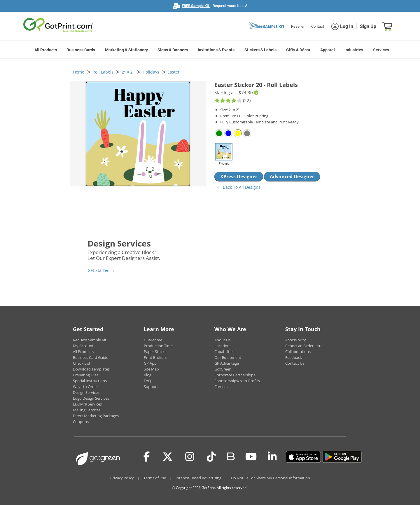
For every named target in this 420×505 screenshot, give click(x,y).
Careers (221, 387)
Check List (82, 363)
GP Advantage (227, 363)
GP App (150, 363)
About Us (222, 340)
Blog (148, 375)
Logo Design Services (91, 398)
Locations (223, 346)
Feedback (294, 357)
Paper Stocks (155, 352)
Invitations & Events (216, 50)
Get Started (99, 270)
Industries (354, 50)
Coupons (81, 422)
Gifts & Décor (298, 50)
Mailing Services (87, 410)
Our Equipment (228, 357)
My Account (83, 346)
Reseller (298, 26)
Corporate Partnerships (235, 375)
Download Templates (91, 369)
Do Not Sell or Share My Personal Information (271, 478)
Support (151, 387)
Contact (318, 26)
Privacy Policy (122, 478)
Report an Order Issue (304, 346)
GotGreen (223, 369)
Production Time (158, 346)
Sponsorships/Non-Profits (237, 381)
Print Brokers (155, 357)
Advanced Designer (292, 177)
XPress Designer (239, 177)
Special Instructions (90, 381)
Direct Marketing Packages (96, 416)
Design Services (86, 392)
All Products (46, 50)
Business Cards (81, 50)
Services (381, 50)
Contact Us (295, 363)
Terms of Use (155, 478)
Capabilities (224, 352)
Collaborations (298, 352)
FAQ (147, 381)
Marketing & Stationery (126, 50)
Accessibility (296, 340)
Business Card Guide (91, 357)
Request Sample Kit (90, 340)
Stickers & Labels (260, 50)
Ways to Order (85, 387)
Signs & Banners (173, 50)
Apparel (328, 50)
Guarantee (153, 340)
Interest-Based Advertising (198, 478)
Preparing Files (86, 375)
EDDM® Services (87, 404)
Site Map (151, 369)
